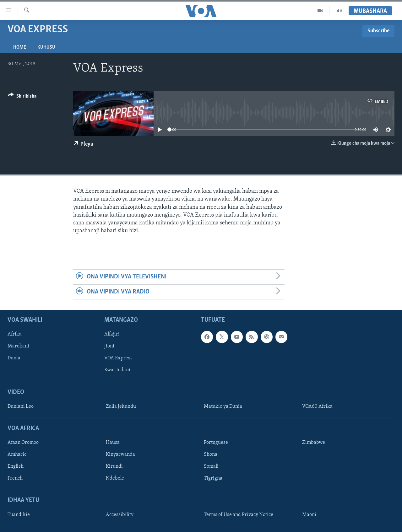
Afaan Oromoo (23, 443)
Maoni (309, 515)
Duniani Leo (21, 406)
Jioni (109, 346)
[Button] (22, 97)
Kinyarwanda (120, 454)
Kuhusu (46, 47)
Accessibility (120, 515)
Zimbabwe (314, 443)
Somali (211, 466)
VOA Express (118, 358)
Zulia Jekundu (121, 406)
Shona (211, 454)
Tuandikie (19, 515)
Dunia (14, 358)
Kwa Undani (117, 370)
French (15, 478)
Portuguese (216, 443)
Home (20, 47)
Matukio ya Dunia (223, 406)
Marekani (18, 346)
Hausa (113, 443)
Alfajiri (112, 334)
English (16, 466)
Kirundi (114, 466)
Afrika (15, 334)
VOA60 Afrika (317, 406)
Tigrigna (213, 478)
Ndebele (115, 478)
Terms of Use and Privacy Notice (239, 515)
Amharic (17, 454)
